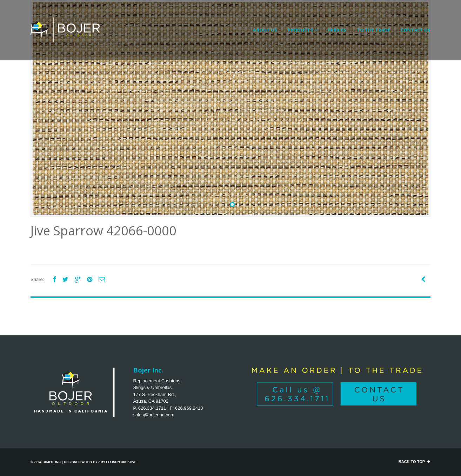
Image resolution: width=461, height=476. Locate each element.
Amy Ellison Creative (117, 462)
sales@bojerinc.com (154, 415)
